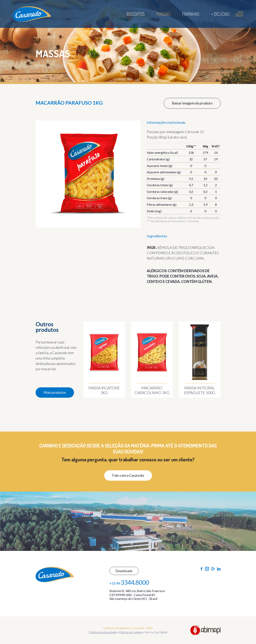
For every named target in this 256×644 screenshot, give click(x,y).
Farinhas (191, 14)
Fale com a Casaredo (128, 475)
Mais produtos (55, 392)
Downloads (124, 571)
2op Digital (161, 632)
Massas (163, 14)
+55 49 (129, 582)
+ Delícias (220, 14)
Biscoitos (136, 14)
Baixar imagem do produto (192, 103)
